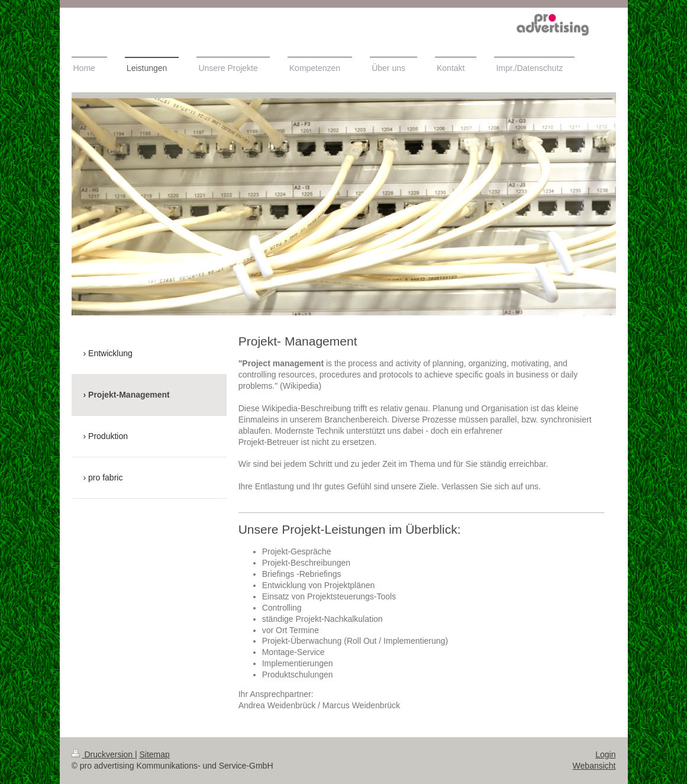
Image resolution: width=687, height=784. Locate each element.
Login (605, 754)
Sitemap (155, 754)
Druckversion (103, 754)
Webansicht (594, 766)
